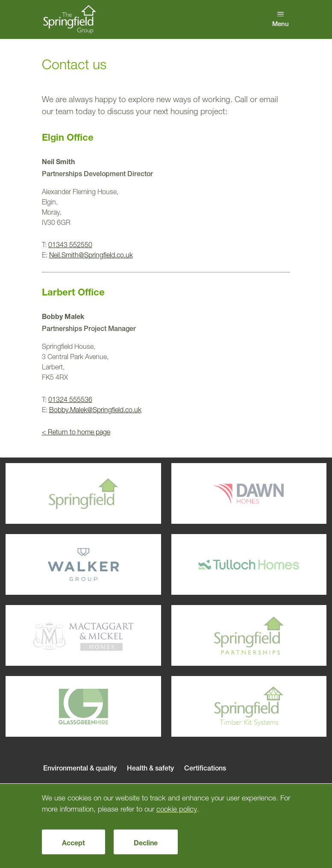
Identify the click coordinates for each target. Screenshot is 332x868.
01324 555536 (70, 399)
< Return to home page (76, 432)
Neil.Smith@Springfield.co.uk (91, 255)
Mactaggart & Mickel (67, 636)
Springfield (67, 494)
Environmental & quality (80, 768)
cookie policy (177, 809)
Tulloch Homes (233, 565)
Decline (146, 843)
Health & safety (150, 768)
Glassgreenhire (67, 707)
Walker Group (67, 565)
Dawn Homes (233, 494)
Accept (73, 843)
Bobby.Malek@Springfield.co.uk (95, 410)
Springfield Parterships (233, 636)
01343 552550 (70, 245)
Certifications (205, 768)
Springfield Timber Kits (233, 707)
